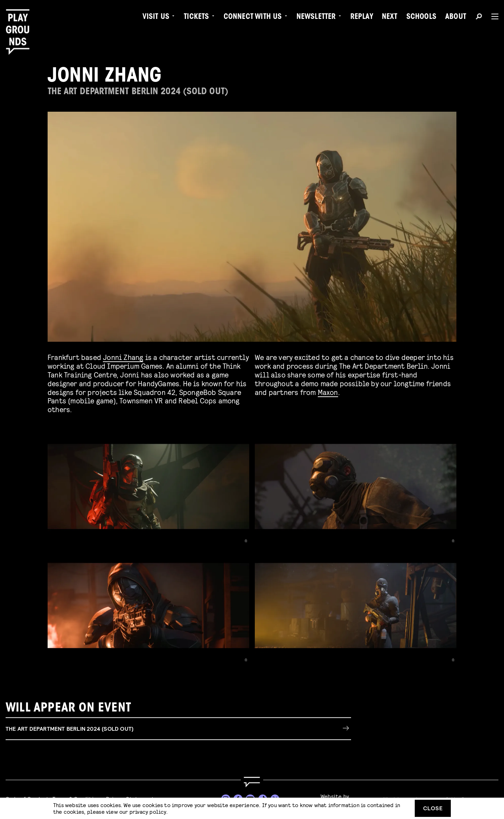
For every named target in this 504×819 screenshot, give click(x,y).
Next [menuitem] (390, 18)
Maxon (328, 392)
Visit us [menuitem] (156, 18)
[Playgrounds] (20, 21)
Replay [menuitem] (362, 18)
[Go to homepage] (252, 782)
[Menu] (492, 16)
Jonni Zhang (123, 357)
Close (433, 808)
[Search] (479, 18)
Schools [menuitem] (421, 18)
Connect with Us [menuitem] (253, 18)
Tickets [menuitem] (196, 18)
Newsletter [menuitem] (316, 18)
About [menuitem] (456, 18)
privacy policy (148, 811)
